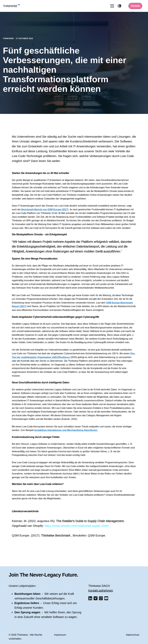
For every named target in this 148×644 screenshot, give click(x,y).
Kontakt (135, 6)
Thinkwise (9, 38)
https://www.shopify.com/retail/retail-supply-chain (77, 526)
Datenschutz (133, 635)
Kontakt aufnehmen (101, 590)
